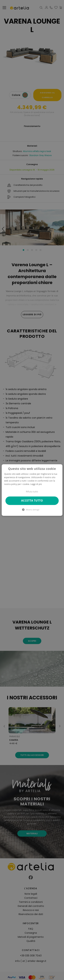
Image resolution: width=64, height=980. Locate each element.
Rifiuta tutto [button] (32, 492)
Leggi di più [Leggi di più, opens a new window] (36, 484)
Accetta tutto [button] (32, 501)
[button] (32, 510)
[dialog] (32, 490)
